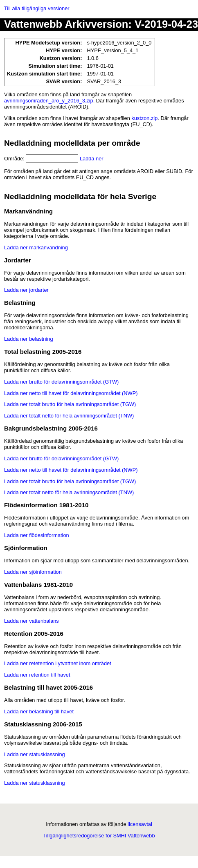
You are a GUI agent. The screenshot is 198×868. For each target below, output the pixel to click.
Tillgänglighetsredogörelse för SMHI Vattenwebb (99, 836)
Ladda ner (92, 159)
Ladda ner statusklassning (35, 754)
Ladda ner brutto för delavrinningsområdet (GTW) (61, 382)
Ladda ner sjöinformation (33, 572)
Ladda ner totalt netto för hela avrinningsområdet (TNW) (69, 416)
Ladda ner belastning (29, 339)
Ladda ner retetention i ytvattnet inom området (58, 663)
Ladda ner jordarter (26, 290)
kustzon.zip (144, 118)
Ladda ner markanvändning (36, 248)
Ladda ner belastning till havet (39, 711)
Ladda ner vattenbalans (32, 621)
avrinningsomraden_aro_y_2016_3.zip (49, 101)
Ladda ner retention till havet (37, 675)
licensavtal (140, 824)
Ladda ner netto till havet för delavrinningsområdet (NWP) (71, 393)
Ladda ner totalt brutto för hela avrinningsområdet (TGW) (70, 404)
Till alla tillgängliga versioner (37, 8)
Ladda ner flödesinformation (37, 535)
